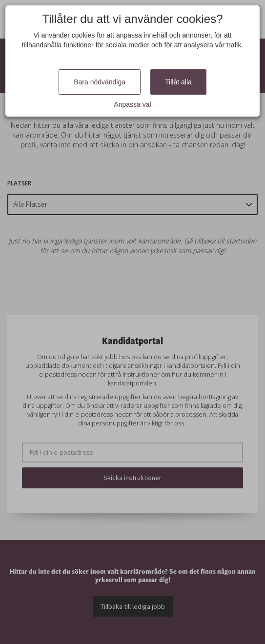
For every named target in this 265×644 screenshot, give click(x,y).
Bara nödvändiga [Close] (100, 82)
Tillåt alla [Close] (178, 82)
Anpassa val (132, 104)
